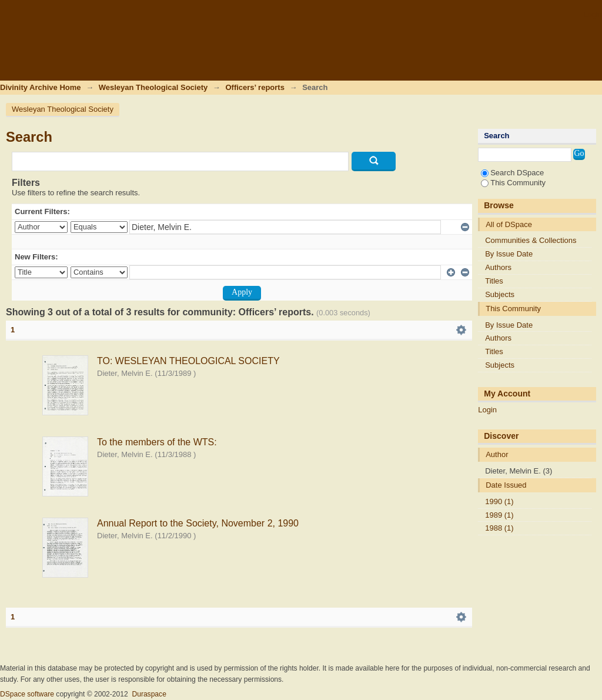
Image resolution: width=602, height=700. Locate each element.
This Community (513, 183)
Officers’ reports (255, 87)
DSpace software (27, 694)
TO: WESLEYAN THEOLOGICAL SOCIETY (188, 361)
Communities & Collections (531, 240)
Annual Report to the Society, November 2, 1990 (198, 523)
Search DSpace (512, 173)
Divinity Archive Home (41, 87)
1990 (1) (499, 501)
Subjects (500, 294)
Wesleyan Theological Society (153, 87)
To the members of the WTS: (157, 442)
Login (593, 14)
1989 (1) (499, 515)
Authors (498, 267)
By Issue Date (509, 254)
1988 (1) (499, 528)
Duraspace (149, 694)
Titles (494, 281)
